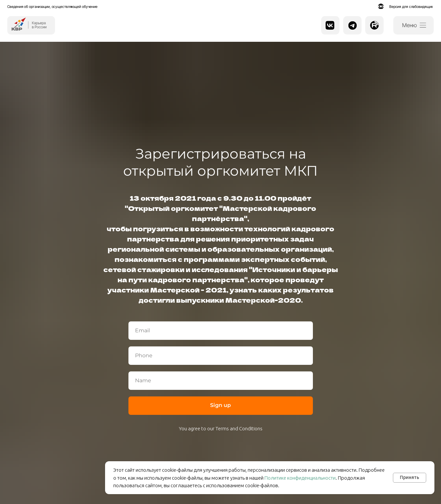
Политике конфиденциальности (300, 478)
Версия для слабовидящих (411, 7)
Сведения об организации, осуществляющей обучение (52, 7)
